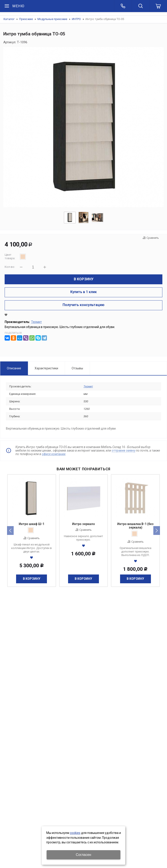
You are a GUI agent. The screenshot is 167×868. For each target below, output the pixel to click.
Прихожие (26, 19)
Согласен (83, 855)
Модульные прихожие (52, 19)
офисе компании (54, 454)
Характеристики (46, 368)
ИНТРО (76, 19)
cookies (75, 833)
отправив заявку (123, 450)
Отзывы (77, 368)
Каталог (9, 19)
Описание (14, 368)
